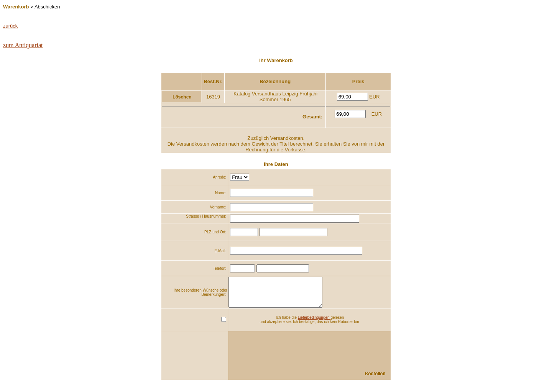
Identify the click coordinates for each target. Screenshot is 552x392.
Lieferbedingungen (314, 323)
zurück (10, 26)
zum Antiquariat (23, 45)
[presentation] (332, 352)
